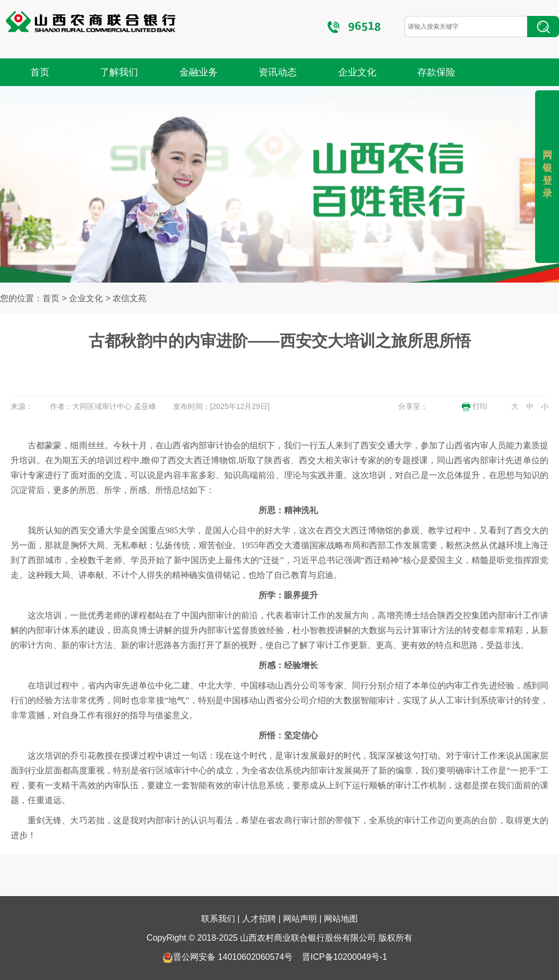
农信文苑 (130, 298)
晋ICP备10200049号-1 (345, 957)
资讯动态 (278, 72)
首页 (40, 72)
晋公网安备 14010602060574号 (227, 957)
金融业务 (199, 72)
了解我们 (119, 72)
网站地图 (341, 919)
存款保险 (436, 72)
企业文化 (357, 72)
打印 (475, 407)
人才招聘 (259, 919)
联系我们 (218, 919)
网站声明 (300, 919)
